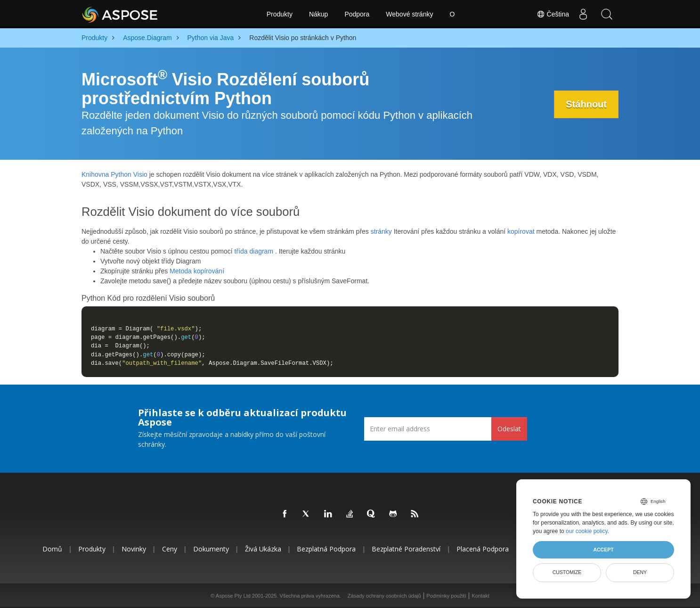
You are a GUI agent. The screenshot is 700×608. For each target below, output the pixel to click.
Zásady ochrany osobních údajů (384, 596)
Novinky (134, 549)
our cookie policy (587, 531)
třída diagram (254, 251)
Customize (567, 572)
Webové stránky (409, 14)
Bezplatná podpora (326, 549)
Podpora (357, 14)
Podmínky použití (446, 596)
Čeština (553, 14)
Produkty (280, 14)
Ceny (170, 549)
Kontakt (480, 596)
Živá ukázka (263, 549)
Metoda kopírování (197, 271)
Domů (52, 549)
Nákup (318, 14)
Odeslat (509, 429)
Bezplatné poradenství (406, 549)
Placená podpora (483, 549)
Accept (603, 550)
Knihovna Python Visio (114, 174)
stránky (381, 231)
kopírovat (521, 231)
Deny (640, 572)
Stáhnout (586, 104)
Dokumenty (211, 549)
